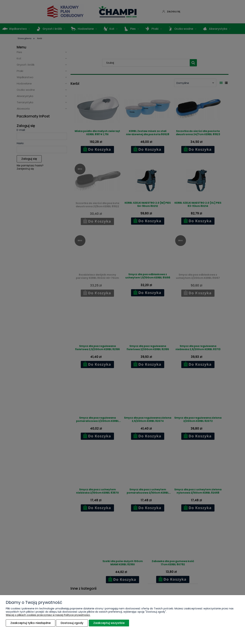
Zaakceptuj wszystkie (109, 623)
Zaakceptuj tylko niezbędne (31, 623)
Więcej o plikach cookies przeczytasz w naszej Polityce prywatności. (48, 615)
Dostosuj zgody (72, 623)
